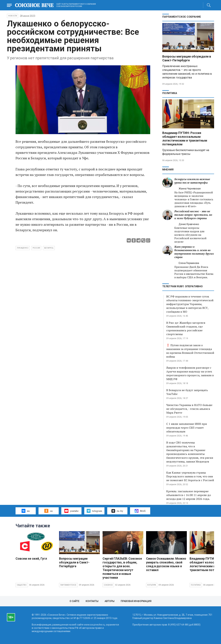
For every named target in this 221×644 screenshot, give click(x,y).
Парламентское (68, 585)
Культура (152, 585)
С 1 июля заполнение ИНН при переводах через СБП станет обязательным (187, 428)
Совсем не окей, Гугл (31, 559)
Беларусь (49, 248)
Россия (36, 248)
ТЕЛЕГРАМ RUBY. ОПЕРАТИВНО (182, 286)
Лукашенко (23, 248)
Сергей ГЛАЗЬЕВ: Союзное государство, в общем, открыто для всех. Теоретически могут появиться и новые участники (122, 568)
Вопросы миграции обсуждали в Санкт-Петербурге (187, 58)
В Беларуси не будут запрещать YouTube (187, 392)
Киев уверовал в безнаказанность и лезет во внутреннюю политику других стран (194, 252)
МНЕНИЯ (168, 170)
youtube (71, 511)
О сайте (75, 601)
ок (48, 511)
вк (26, 511)
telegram (94, 511)
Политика (170, 93)
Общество (22, 585)
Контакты (92, 601)
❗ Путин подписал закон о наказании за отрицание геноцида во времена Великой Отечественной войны (190, 351)
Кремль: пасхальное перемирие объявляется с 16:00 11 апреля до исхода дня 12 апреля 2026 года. (189, 495)
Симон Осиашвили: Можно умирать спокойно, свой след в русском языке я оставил (166, 564)
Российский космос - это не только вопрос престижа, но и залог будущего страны (193, 215)
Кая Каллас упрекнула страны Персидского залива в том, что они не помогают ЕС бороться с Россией (190, 476)
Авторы (110, 601)
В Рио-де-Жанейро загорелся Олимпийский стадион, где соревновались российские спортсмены (186, 328)
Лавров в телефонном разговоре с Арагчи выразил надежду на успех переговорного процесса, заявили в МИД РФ (190, 373)
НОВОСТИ (13, 16)
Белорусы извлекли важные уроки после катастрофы (192, 181)
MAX (140, 511)
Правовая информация (136, 601)
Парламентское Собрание (182, 17)
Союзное (108, 585)
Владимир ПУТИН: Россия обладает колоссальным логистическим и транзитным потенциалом (185, 139)
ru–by (117, 511)
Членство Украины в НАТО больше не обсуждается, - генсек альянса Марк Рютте (189, 409)
